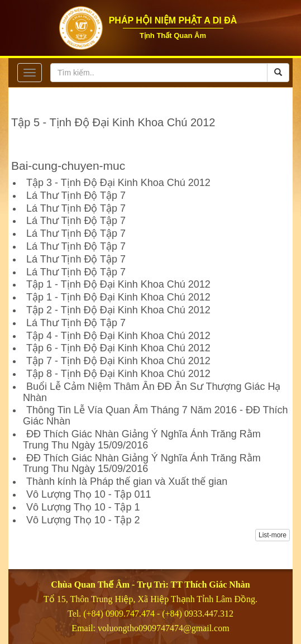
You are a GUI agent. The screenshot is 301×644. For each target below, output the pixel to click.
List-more (273, 535)
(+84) (173, 614)
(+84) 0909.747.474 (119, 614)
